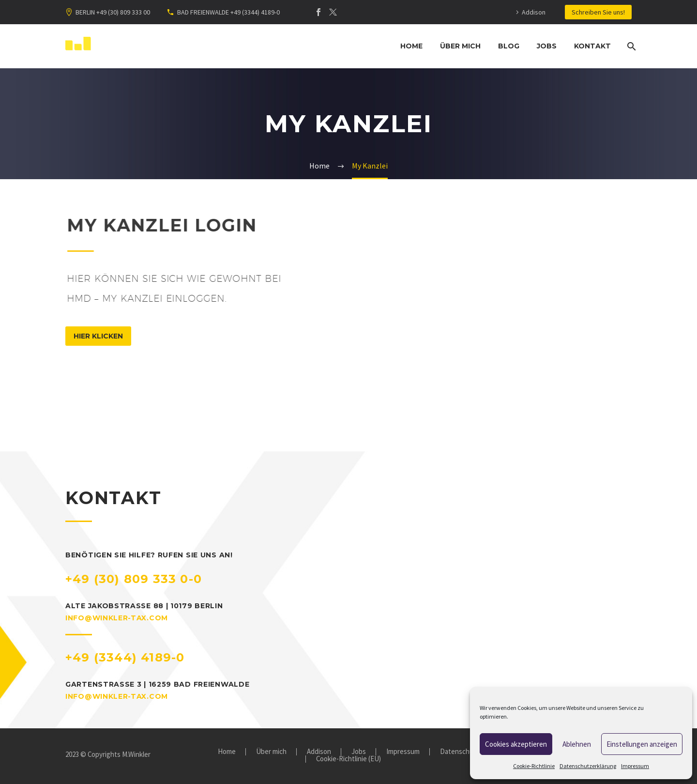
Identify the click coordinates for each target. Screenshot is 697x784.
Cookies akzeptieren (516, 744)
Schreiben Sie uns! (598, 12)
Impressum (635, 766)
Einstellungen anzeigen (642, 744)
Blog (509, 46)
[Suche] (630, 46)
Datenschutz (460, 752)
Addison (534, 12)
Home (411, 46)
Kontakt (592, 46)
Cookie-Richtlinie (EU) (348, 759)
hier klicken (98, 336)
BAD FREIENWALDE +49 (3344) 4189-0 (228, 12)
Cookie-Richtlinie (534, 766)
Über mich (460, 46)
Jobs (547, 46)
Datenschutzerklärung (588, 766)
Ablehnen (577, 744)
